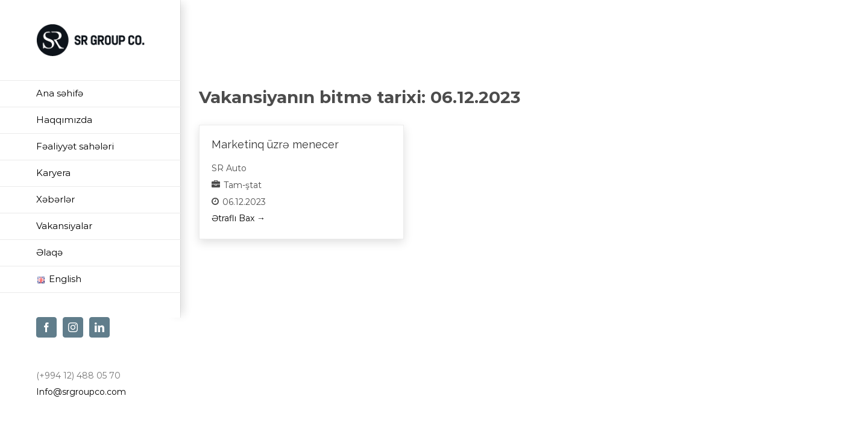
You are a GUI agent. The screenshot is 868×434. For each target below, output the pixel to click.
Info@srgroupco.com (81, 392)
